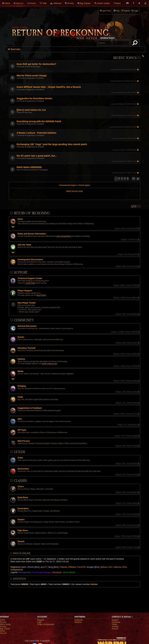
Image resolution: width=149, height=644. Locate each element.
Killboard (57, 3)
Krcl (110, 567)
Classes (19, 112)
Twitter (115, 624)
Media (21, 371)
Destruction (23, 469)
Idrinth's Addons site (49, 364)
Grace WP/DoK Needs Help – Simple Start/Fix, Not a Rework (49, 87)
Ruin (125, 567)
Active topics (84, 185)
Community (21, 67)
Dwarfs (21, 541)
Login (40, 622)
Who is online (22, 553)
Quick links (106, 11)
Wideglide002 (17, 570)
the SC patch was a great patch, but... (37, 156)
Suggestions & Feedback (35, 78)
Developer (57, 572)
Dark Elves (28, 112)
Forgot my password (46, 624)
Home (7, 3)
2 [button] (119, 179)
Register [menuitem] (127, 11)
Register (41, 620)
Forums (3, 622)
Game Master (69, 572)
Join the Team (24, 245)
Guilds (19, 452)
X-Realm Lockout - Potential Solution (37, 133)
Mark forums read (74, 191)
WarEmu (78, 622)
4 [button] (125, 179)
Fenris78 (81, 567)
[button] (138, 179)
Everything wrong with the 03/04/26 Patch (39, 121)
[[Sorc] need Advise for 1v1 (31, 110)
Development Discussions (30, 260)
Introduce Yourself (26, 348)
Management (25, 572)
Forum (33, 3)
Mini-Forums (24, 441)
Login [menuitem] (136, 11)
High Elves (23, 530)
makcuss (117, 567)
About (118, 3)
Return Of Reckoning (24, 170)
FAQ (118, 11)
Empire (21, 520)
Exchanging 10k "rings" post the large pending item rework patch (52, 144)
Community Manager (41, 572)
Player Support (25, 291)
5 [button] (128, 179)
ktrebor (94, 584)
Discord (115, 629)
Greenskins (23, 509)
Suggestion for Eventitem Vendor (34, 98)
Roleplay (22, 386)
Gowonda (79, 620)
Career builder (103, 3)
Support (21, 273)
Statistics (19, 579)
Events (21, 337)
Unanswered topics (68, 185)
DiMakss (72, 567)
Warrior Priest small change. (32, 76)
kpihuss (104, 567)
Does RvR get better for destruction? (36, 64)
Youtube (115, 627)
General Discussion (34, 67)
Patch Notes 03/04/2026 (29, 167)
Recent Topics (125, 58)
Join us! (3, 633)
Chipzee (63, 567)
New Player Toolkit (27, 303)
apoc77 (44, 567)
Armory (70, 3)
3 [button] (122, 179)
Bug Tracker (85, 3)
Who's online (5, 624)
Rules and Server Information (32, 234)
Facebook (116, 622)
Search (135, 43)
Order (20, 458)
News (35, 170)
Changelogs (44, 170)
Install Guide (30, 283)
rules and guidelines (64, 236)
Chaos (21, 487)
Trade (20, 397)
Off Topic (22, 430)
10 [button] (134, 179)
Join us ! (20, 3)
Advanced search (108, 38)
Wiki (45, 3)
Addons (21, 359)
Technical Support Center (30, 278)
